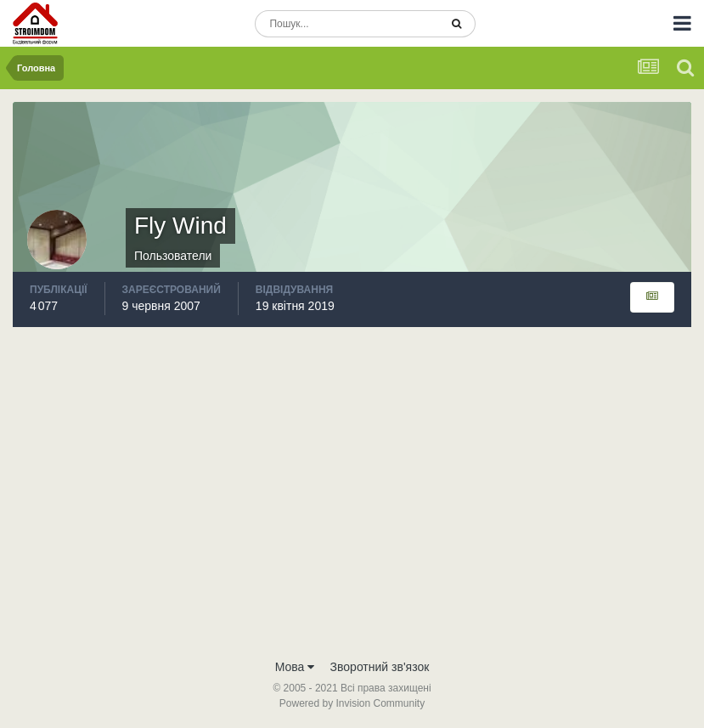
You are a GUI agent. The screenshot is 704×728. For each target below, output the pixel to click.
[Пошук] (347, 24)
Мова (295, 667)
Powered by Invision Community (352, 703)
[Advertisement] (352, 522)
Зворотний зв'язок (380, 667)
